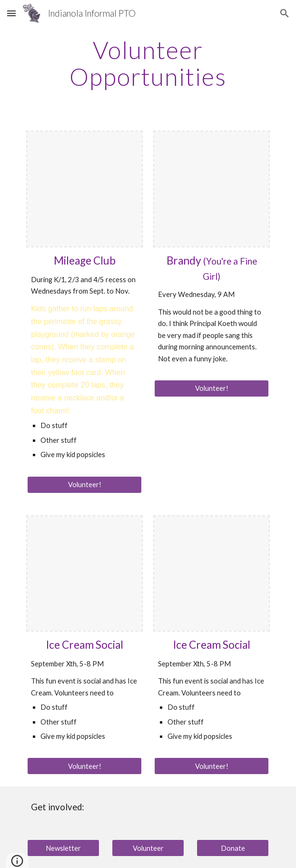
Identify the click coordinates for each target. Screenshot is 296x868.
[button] (11, 13)
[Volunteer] (148, 848)
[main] (148, 63)
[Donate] (232, 848)
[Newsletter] (63, 848)
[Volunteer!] (84, 485)
